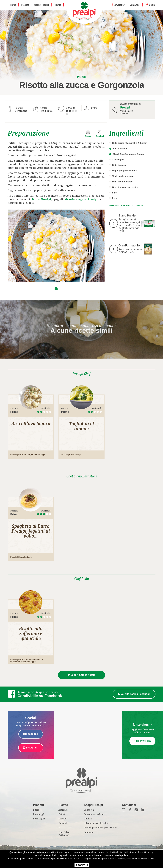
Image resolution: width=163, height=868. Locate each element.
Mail (124, 810)
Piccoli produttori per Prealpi (100, 828)
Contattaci (135, 5)
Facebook (31, 734)
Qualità (88, 819)
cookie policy (121, 855)
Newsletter (119, 5)
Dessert (63, 823)
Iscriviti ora (142, 741)
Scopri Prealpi (41, 5)
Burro (36, 810)
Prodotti (25, 5)
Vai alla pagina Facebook (134, 694)
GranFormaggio (38, 455)
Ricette (58, 5)
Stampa (88, 136)
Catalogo (89, 832)
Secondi (63, 819)
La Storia (89, 810)
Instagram (31, 748)
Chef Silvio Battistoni (82, 476)
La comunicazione (94, 814)
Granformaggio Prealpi (81, 199)
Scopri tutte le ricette (81, 675)
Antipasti (63, 810)
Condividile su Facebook (40, 696)
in (142, 810)
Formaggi (39, 814)
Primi (62, 814)
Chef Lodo (82, 579)
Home (13, 5)
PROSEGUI (82, 865)
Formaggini (40, 819)
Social (152, 5)
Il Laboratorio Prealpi (96, 823)
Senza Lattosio (25, 557)
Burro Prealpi (41, 199)
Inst (136, 810)
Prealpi (125, 108)
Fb (130, 810)
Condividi (100, 136)
